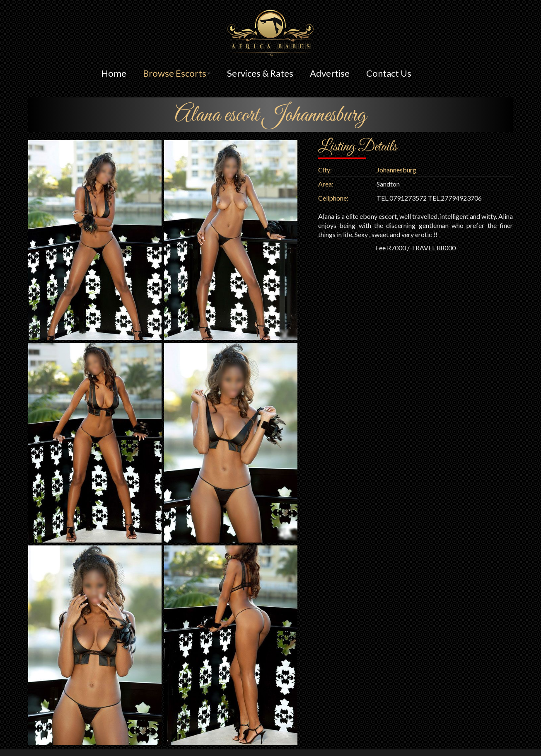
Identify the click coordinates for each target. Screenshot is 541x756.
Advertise (330, 73)
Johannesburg (396, 170)
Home (114, 73)
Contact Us (389, 73)
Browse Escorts (177, 73)
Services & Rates (260, 73)
